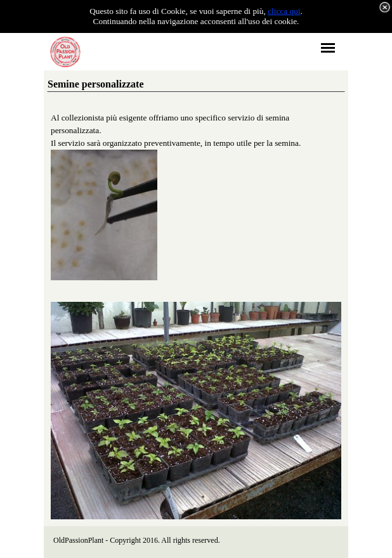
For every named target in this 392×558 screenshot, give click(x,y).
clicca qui (284, 11)
